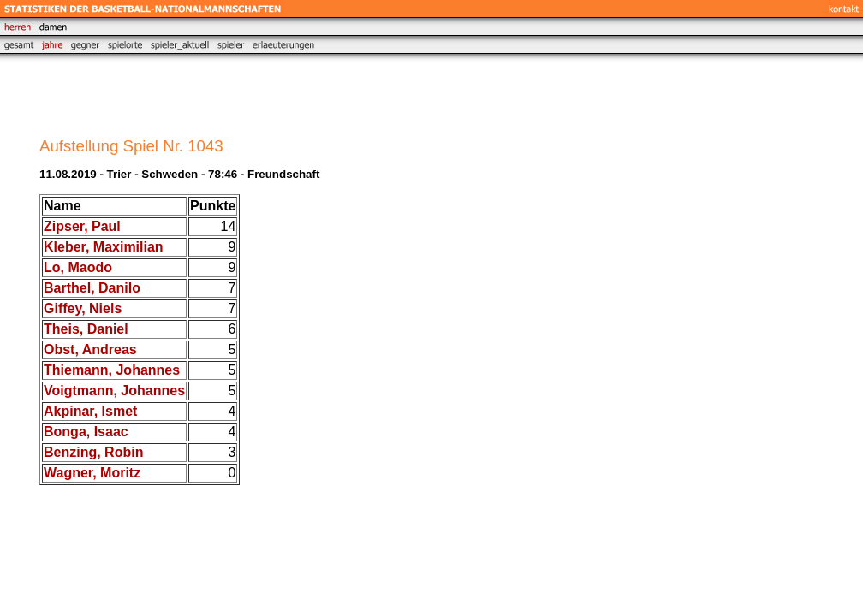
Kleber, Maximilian (104, 247)
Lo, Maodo (78, 267)
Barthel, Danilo (92, 288)
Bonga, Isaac (86, 432)
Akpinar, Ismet (90, 411)
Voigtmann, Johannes (114, 391)
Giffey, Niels (83, 308)
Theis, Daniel (86, 329)
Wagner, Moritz (92, 473)
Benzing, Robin (93, 452)
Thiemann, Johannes (112, 370)
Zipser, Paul (82, 226)
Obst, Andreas (90, 349)
